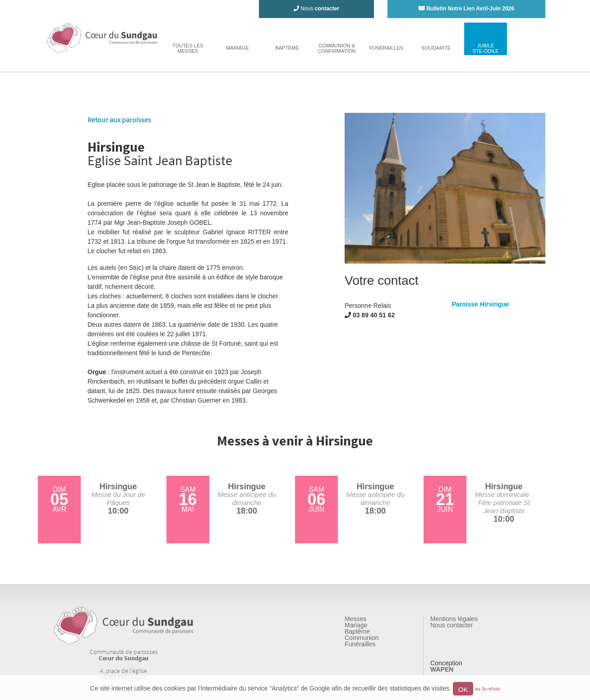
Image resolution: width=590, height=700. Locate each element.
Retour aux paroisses (119, 120)
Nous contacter (452, 625)
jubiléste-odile (485, 48)
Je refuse (491, 689)
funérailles (386, 48)
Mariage (356, 625)
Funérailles (360, 644)
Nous (316, 9)
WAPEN (442, 669)
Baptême (357, 631)
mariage (237, 48)
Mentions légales (454, 619)
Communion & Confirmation (336, 48)
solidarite (436, 48)
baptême (287, 48)
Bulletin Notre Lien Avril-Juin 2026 (470, 9)
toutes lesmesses (188, 48)
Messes (355, 619)
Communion (362, 638)
